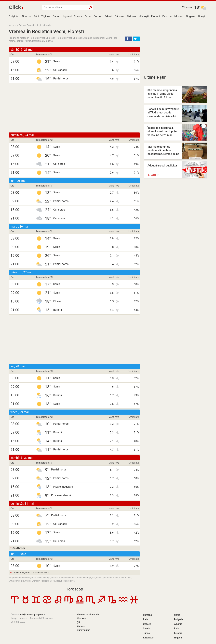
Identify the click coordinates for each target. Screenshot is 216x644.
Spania (147, 629)
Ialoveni (179, 16)
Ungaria (147, 624)
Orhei (88, 16)
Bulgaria (179, 619)
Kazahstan (149, 638)
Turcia (146, 633)
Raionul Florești (26, 25)
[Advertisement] (74, 108)
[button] (128, 39)
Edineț (109, 16)
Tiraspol (26, 16)
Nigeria (178, 638)
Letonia (178, 633)
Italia (146, 619)
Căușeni (119, 16)
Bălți (36, 16)
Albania (178, 624)
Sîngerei (190, 16)
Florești (156, 16)
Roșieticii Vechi (44, 25)
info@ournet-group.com (32, 615)
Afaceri (154, 175)
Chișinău (188, 7)
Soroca (78, 16)
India (177, 629)
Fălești (202, 16)
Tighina (46, 16)
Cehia (177, 615)
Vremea (12, 25)
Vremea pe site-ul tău (88, 615)
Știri (79, 622)
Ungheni (67, 16)
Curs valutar (83, 630)
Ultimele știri (155, 77)
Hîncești (144, 16)
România (148, 615)
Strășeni (132, 16)
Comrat (98, 16)
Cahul (56, 16)
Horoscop (74, 589)
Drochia (167, 16)
